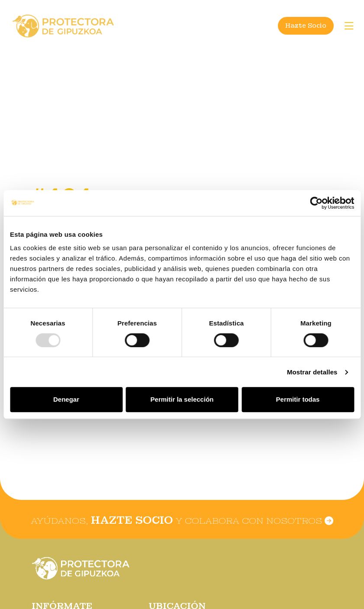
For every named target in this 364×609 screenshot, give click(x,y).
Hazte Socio (306, 26)
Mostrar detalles (312, 372)
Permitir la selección (182, 399)
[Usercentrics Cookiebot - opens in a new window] (316, 203)
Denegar (66, 399)
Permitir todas (298, 399)
